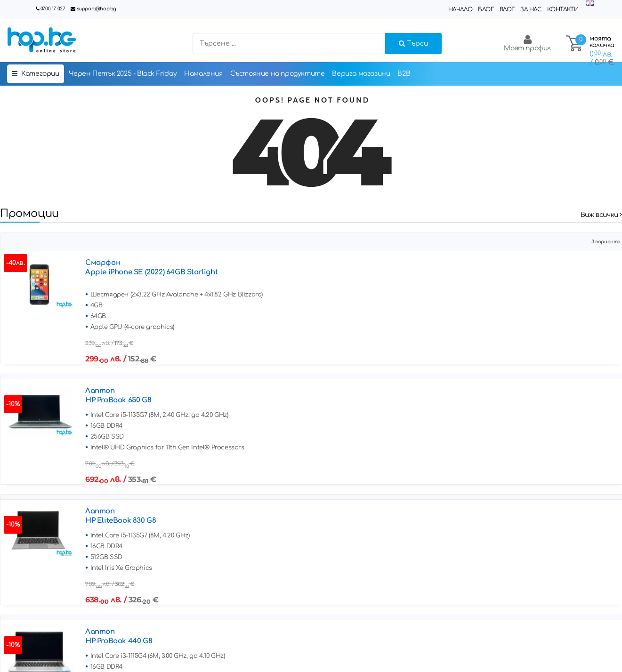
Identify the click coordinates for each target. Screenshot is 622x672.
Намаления (203, 74)
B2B (404, 74)
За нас (531, 9)
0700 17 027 (53, 9)
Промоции (29, 213)
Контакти (563, 9)
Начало (460, 9)
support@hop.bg (97, 9)
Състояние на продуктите (278, 74)
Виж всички (601, 215)
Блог (486, 9)
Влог (507, 9)
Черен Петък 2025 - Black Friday (123, 74)
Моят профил (527, 43)
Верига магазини (361, 74)
